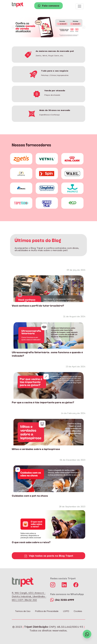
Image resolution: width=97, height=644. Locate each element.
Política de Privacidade (47, 611)
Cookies (78, 611)
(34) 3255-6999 (62, 600)
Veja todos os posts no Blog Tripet (49, 556)
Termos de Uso (23, 611)
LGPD (66, 611)
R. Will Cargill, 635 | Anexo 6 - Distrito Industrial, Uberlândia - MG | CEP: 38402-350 (29, 597)
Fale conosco (49, 6)
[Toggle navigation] (80, 6)
